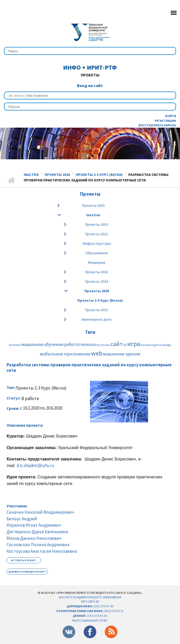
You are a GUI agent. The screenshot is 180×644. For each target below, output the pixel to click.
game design (162, 345)
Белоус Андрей (22, 519)
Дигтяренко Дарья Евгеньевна (37, 532)
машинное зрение (122, 354)
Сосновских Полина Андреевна (38, 545)
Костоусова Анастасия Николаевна (42, 551)
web (97, 353)
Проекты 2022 (97, 234)
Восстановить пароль (157, 125)
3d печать (103, 345)
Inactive (31, 175)
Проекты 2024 (97, 281)
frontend (15, 345)
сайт (117, 344)
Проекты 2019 (97, 224)
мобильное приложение (65, 354)
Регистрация (165, 121)
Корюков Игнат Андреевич (34, 525)
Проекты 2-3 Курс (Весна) (99, 175)
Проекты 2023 (97, 310)
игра (134, 344)
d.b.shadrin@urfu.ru (35, 466)
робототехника (80, 344)
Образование (97, 253)
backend (147, 345)
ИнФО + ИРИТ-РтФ (90, 67)
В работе (30, 399)
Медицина (97, 262)
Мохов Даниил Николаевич (34, 538)
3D (125, 345)
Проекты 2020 (57, 175)
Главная (11, 181)
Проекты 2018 (97, 272)
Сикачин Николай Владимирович (40, 512)
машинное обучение (43, 344)
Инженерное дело (97, 319)
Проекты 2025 (93, 205)
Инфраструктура (97, 243)
